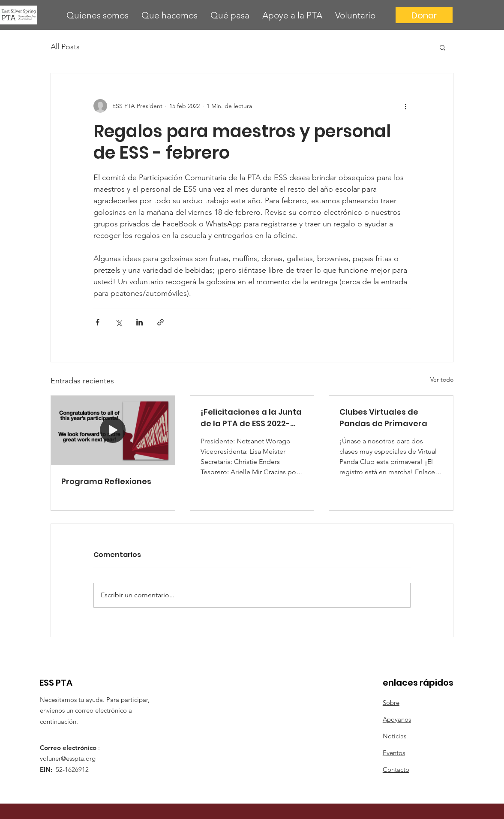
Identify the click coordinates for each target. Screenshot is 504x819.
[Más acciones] (405, 106)
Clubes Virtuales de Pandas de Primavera (383, 418)
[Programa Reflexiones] (113, 431)
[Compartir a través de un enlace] (160, 322)
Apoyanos (397, 719)
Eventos (394, 753)
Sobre (391, 703)
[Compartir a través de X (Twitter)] (118, 322)
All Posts (65, 47)
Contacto (396, 769)
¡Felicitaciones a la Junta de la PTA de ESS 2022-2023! (251, 418)
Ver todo (442, 379)
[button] (97, 15)
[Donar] (424, 15)
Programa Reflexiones (106, 481)
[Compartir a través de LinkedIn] (139, 322)
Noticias (394, 736)
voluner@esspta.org (68, 758)
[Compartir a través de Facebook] (97, 322)
